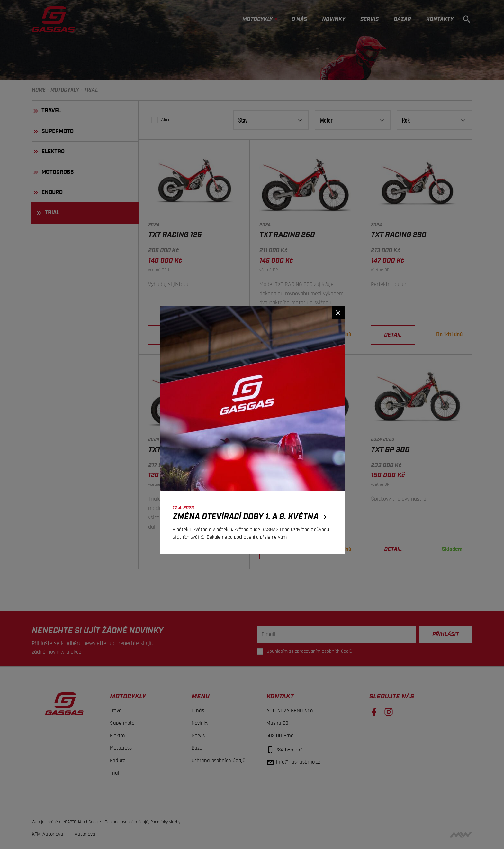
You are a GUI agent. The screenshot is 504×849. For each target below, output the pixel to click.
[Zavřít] (338, 313)
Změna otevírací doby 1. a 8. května (252, 517)
